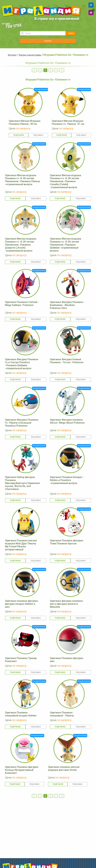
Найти (71, 33)
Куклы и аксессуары (30, 55)
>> (62, 70)
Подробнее (19, 135)
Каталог (48, 41)
